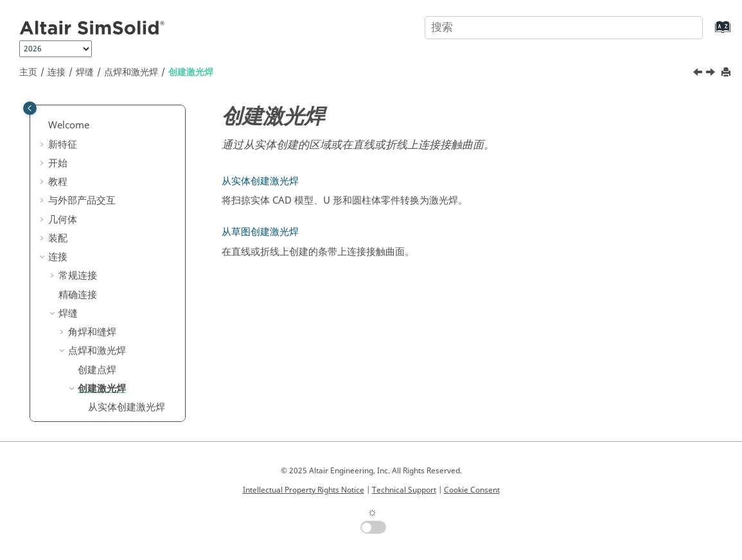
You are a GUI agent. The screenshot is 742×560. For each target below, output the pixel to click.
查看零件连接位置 (97, 383)
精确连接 (78, 177)
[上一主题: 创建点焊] (699, 74)
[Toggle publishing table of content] (30, 108)
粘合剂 (73, 326)
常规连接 (78, 157)
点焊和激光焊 (131, 72)
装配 (58, 120)
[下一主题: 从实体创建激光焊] (712, 74)
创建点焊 (97, 252)
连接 (57, 72)
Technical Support (404, 490)
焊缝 (85, 72)
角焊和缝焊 (92, 214)
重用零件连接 (87, 421)
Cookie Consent (472, 490)
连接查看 (78, 364)
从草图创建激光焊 (127, 308)
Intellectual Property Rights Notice (304, 490)
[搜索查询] (564, 28)
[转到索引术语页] (710, 33)
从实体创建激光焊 (127, 289)
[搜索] (680, 26)
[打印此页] (727, 73)
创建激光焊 (191, 72)
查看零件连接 (87, 401)
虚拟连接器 (83, 346)
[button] (43, 121)
